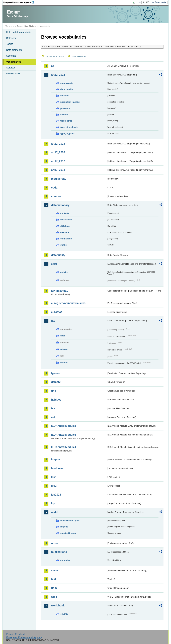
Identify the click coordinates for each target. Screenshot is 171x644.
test (53, 579)
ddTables (65, 226)
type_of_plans (67, 133)
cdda (54, 188)
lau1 (54, 477)
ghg (54, 391)
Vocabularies (14, 62)
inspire (55, 459)
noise (55, 543)
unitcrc (64, 363)
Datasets (11, 38)
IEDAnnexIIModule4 (64, 447)
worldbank (58, 606)
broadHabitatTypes (70, 521)
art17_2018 (58, 170)
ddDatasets (66, 220)
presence (65, 108)
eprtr (54, 264)
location (64, 96)
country (64, 614)
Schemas (11, 56)
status (63, 245)
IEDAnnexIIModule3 (64, 435)
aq (53, 66)
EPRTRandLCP (61, 291)
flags (63, 336)
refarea (64, 349)
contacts (65, 213)
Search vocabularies (55, 56)
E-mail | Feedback (16, 634)
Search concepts (79, 56)
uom (54, 588)
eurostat (56, 312)
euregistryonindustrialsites (68, 303)
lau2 (54, 486)
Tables (10, 44)
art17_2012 (58, 161)
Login (138, 2)
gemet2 (56, 382)
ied (53, 417)
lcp (53, 503)
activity (64, 272)
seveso (56, 570)
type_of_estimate (69, 127)
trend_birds (66, 121)
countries (65, 560)
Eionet (19, 26)
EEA (20, 2)
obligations (66, 239)
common (57, 196)
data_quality (67, 89)
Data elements (14, 50)
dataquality (58, 255)
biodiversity (59, 179)
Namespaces (13, 73)
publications (59, 552)
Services (11, 68)
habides (56, 400)
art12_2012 (58, 75)
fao (53, 321)
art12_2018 (58, 144)
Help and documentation (19, 32)
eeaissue (65, 232)
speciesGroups (68, 533)
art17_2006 (58, 152)
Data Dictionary (31, 26)
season (64, 115)
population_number (70, 102)
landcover (57, 468)
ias (53, 408)
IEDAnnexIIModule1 (64, 426)
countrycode (67, 83)
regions (64, 527)
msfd (54, 512)
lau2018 (56, 495)
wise (54, 597)
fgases (55, 373)
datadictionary (60, 205)
